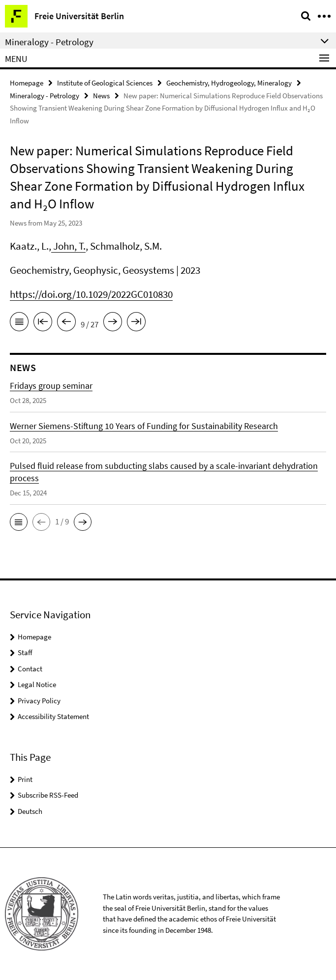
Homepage (27, 83)
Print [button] (25, 779)
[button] (19, 522)
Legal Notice (37, 684)
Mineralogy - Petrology (45, 96)
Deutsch (30, 811)
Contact (30, 669)
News (101, 96)
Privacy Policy (39, 701)
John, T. (68, 246)
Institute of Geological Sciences (105, 83)
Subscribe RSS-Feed (48, 795)
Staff (25, 652)
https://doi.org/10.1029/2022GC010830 (91, 294)
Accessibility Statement (53, 716)
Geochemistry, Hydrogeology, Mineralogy (229, 83)
